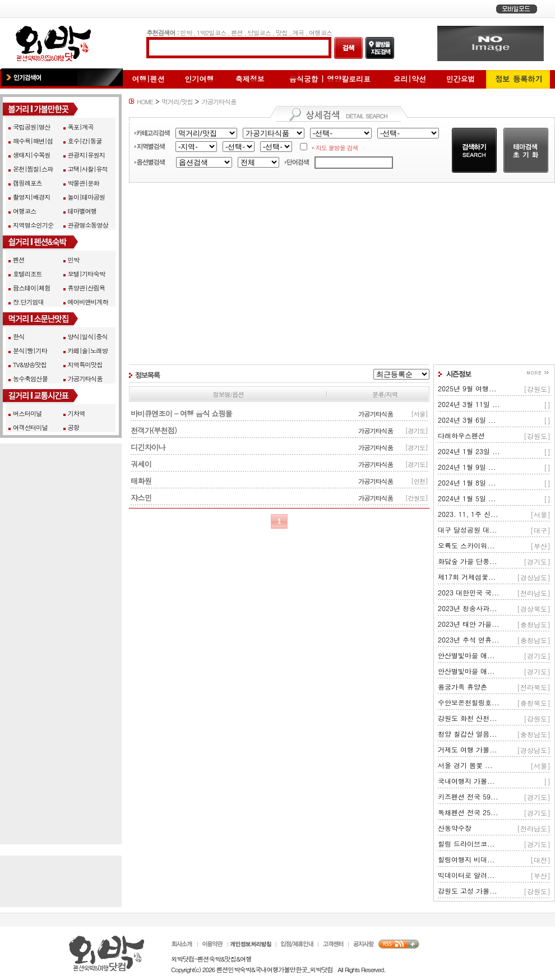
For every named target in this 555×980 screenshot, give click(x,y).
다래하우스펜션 (461, 435)
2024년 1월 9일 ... (467, 467)
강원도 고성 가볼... (468, 891)
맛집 (282, 33)
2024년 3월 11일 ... (469, 404)
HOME (145, 101)
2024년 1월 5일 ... (467, 498)
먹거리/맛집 (177, 101)
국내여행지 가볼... (466, 781)
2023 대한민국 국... (469, 592)
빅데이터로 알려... (466, 875)
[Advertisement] (342, 274)
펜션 (237, 33)
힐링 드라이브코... (466, 843)
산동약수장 (455, 828)
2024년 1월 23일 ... (469, 451)
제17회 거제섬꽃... (467, 577)
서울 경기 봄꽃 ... (465, 765)
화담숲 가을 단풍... (468, 561)
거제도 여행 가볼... (468, 749)
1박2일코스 (212, 33)
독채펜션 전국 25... (468, 812)
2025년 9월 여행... (467, 388)
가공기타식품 (219, 101)
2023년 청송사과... (468, 608)
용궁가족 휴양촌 (462, 687)
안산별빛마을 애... (466, 655)
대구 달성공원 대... (468, 530)
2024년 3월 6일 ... (467, 420)
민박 (186, 33)
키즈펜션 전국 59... (468, 796)
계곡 (298, 33)
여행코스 (320, 33)
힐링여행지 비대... (466, 859)
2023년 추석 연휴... (469, 639)
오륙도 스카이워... (466, 545)
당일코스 (259, 33)
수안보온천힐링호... (469, 702)
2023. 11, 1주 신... (468, 514)
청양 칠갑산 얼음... (468, 734)
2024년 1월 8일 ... (467, 482)
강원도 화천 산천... (468, 718)
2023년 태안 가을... (469, 624)
